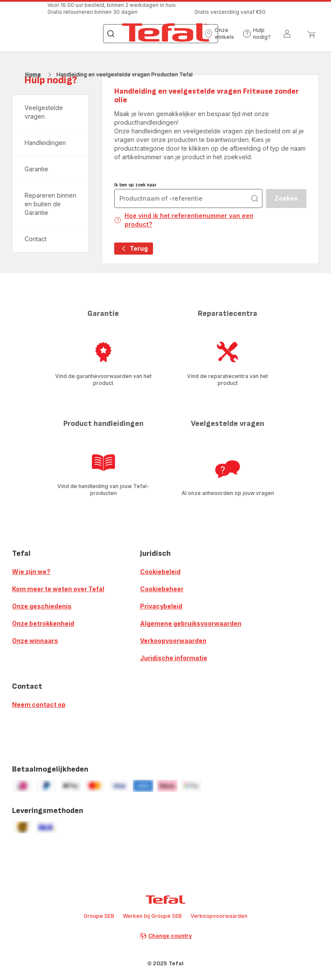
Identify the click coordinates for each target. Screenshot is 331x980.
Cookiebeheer (162, 589)
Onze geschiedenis (42, 606)
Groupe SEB (99, 916)
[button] (219, 34)
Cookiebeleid (160, 572)
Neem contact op (39, 704)
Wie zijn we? (31, 572)
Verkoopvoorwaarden (173, 641)
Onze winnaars (35, 641)
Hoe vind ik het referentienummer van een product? (184, 220)
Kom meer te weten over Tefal (58, 589)
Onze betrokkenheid (43, 623)
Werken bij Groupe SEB (152, 916)
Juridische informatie (174, 658)
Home (33, 74)
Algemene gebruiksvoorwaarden (191, 623)
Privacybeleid (161, 606)
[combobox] (188, 199)
